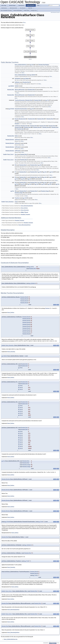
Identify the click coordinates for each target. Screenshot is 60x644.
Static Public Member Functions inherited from (17, 223)
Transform (17, 198)
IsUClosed (17, 140)
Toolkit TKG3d (26, 11)
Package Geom (34, 11)
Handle (5, 154)
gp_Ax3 (32, 65)
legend (30, 59)
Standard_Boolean (10, 140)
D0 (15, 165)
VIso (16, 160)
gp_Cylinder (33, 75)
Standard (17, 124)
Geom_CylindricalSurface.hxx (11, 639)
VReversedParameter (20, 95)
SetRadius (17, 82)
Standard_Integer (45, 191)
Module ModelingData (18, 11)
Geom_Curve (10, 154)
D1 (15, 172)
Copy (16, 202)
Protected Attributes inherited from (16, 225)
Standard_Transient (25, 215)
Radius (47, 65)
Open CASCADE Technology (6, 11)
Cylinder (17, 86)
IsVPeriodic (17, 151)
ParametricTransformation (21, 109)
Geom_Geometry (9, 202)
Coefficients (18, 126)
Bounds (17, 119)
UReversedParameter (20, 90)
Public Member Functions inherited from (17, 206)
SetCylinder (17, 79)
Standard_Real (42, 65)
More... (25, 22)
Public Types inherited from (13, 221)
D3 (15, 183)
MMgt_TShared (24, 212)
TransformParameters (20, 100)
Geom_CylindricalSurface (21, 65)
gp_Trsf (47, 100)
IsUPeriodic (17, 147)
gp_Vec (45, 172)
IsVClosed (17, 143)
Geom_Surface (24, 208)
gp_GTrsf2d (11, 109)
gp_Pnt (40, 165)
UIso (16, 154)
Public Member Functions (55, 12)
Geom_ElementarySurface (27, 206)
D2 (15, 177)
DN (15, 191)
